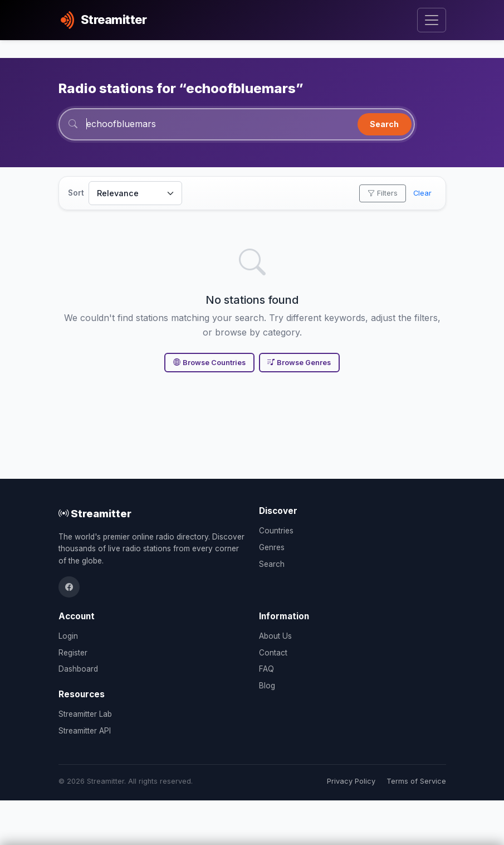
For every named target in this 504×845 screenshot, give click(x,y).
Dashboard (78, 669)
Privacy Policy (351, 781)
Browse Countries (209, 363)
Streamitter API (85, 731)
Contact (273, 653)
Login (68, 636)
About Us (275, 636)
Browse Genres (299, 363)
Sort (76, 193)
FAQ (266, 669)
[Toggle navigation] (431, 20)
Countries (276, 531)
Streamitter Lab (85, 714)
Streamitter (95, 513)
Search (384, 124)
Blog (267, 686)
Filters (383, 193)
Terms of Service (416, 781)
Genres (272, 547)
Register (73, 653)
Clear (422, 193)
